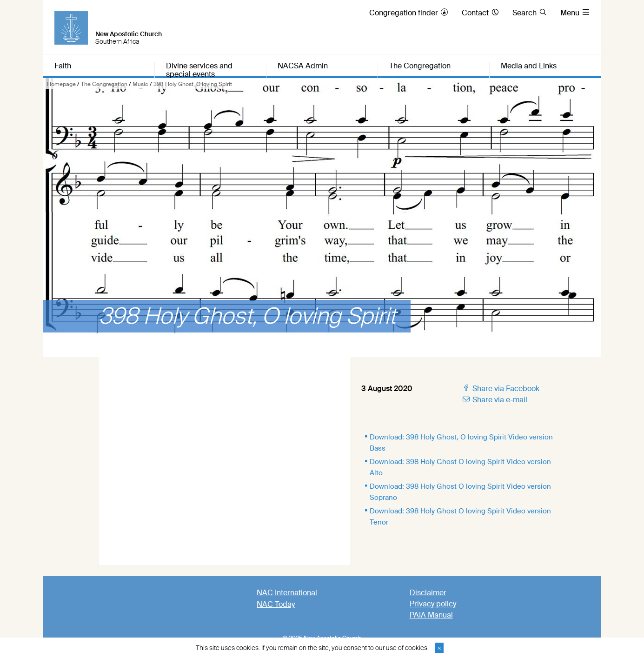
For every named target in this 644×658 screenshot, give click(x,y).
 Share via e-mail (495, 400)
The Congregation (104, 84)
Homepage (61, 84)
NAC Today (276, 604)
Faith (63, 66)
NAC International (287, 593)
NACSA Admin (303, 66)
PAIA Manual (431, 615)
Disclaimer (428, 593)
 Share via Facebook (501, 389)
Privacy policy (433, 604)
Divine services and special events (199, 70)
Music (140, 84)
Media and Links (529, 66)
